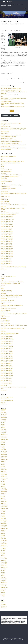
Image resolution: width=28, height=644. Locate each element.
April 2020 (3, 517)
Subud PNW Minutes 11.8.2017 (7, 225)
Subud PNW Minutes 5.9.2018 (7, 252)
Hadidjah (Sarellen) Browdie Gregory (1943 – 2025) (11, 90)
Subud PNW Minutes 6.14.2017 (7, 253)
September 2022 (4, 478)
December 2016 (4, 582)
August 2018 (3, 549)
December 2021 (4, 490)
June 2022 (3, 483)
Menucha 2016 (4, 178)
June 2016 (3, 592)
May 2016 (3, 594)
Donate (2, 166)
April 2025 (3, 428)
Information (3, 173)
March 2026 (3, 412)
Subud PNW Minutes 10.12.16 (7, 221)
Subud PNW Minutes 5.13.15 (6, 250)
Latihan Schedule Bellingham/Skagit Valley (10, 177)
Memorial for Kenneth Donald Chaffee (9, 137)
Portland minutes (4, 192)
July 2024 (3, 443)
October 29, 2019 (14, 31)
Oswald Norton (6, 31)
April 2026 (3, 411)
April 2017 (3, 576)
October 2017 (4, 566)
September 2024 (4, 439)
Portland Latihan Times (6, 190)
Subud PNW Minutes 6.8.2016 (7, 255)
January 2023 (3, 471)
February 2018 (4, 559)
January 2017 (3, 581)
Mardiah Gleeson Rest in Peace (7, 100)
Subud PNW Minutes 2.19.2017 (7, 231)
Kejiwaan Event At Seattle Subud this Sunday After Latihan (13, 130)
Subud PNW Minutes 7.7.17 (6, 258)
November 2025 (4, 418)
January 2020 (3, 522)
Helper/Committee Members (6, 170)
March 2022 (3, 488)
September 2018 (4, 547)
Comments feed (4, 606)
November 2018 (4, 544)
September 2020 (4, 508)
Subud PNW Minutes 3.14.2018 (7, 236)
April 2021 (3, 498)
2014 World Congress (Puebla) (7, 397)
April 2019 (3, 537)
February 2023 (4, 470)
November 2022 (4, 475)
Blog (2, 97)
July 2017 (3, 571)
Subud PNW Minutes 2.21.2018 (7, 233)
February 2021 (4, 502)
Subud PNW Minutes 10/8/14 (7, 223)
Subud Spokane (4, 270)
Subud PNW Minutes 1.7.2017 (7, 218)
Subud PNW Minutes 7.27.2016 (7, 257)
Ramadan (22, 31)
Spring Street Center (5, 201)
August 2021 (3, 493)
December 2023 (4, 455)
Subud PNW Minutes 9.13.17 (6, 262)
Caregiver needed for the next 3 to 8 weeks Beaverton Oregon (14, 98)
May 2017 (3, 574)
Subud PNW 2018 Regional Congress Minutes (10, 213)
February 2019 (4, 540)
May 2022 (3, 485)
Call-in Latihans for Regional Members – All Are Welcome (13, 161)
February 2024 (4, 451)
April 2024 (3, 448)
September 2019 (4, 529)
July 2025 (3, 423)
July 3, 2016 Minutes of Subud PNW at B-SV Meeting (11, 175)
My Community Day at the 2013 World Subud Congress (12, 185)
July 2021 (3, 495)
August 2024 (3, 441)
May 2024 (3, 446)
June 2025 (3, 424)
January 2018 (3, 560)
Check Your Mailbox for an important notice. (10, 143)
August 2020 (3, 510)
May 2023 (3, 466)
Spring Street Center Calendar (7, 400)
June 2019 (3, 534)
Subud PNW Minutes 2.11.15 (6, 230)
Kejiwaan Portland (5, 133)
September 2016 (4, 587)
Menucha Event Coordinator (6, 182)
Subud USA (3, 402)
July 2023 (3, 463)
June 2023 (3, 465)
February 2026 (4, 414)
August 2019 (3, 530)
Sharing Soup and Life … (6, 125)
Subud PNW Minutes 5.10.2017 (7, 247)
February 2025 (4, 431)
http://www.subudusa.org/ (6, 171)
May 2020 (3, 515)
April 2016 (3, 596)
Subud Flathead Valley (5, 203)
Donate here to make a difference (10, 116)
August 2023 (3, 461)
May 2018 (3, 554)
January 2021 (3, 503)
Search (12, 111)
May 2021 (3, 497)
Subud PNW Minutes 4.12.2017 (7, 241)
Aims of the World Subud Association (8, 156)
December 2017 (4, 562)
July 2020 (3, 512)
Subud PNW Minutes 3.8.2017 (7, 238)
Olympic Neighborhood (5, 187)
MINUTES (3, 183)
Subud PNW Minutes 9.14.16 (6, 263)
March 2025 (3, 429)
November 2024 (4, 436)
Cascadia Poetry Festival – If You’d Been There (10, 163)
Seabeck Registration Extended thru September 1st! (11, 142)
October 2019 (4, 527)
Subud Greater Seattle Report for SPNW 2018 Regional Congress (14, 205)
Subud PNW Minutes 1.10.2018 (7, 216)
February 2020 (4, 520)
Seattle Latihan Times (5, 196)
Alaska (2, 158)
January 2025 (3, 433)
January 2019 (3, 542)
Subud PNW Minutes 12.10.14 (7, 226)
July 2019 (3, 532)
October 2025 (4, 419)
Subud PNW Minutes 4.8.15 (6, 245)
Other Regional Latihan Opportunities (8, 188)
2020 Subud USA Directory (6, 102)
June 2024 (3, 444)
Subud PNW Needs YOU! (6, 126)
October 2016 (4, 586)
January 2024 (3, 453)
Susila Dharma (4, 404)
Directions (3, 165)
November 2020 (4, 507)
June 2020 (3, 513)
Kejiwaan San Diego (5, 132)
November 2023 (4, 456)
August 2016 (3, 589)
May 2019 (3, 535)
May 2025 (3, 426)
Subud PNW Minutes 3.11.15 (6, 235)
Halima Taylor (9, 73)
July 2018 (3, 550)
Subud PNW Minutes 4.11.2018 (7, 240)
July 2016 (3, 591)
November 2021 (4, 492)
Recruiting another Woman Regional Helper (12, 79)
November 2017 (4, 564)
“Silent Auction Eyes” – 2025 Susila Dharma (10, 140)
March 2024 (3, 449)
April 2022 (3, 486)
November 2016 (4, 584)
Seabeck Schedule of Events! (7, 138)
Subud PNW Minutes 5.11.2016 (7, 248)
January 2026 (3, 416)
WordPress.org (4, 608)
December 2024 (4, 434)
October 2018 (4, 545)
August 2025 (3, 421)
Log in (2, 603)
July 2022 (3, 481)
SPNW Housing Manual (5, 200)
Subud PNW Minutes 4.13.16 (6, 243)
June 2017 (3, 572)
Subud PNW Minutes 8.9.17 (6, 260)
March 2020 (3, 518)
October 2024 (4, 438)
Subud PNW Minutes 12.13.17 (7, 228)
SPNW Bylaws (4, 198)
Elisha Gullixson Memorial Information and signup (11, 88)
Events (2, 168)
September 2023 (4, 460)
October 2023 (4, 458)
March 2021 (3, 500)
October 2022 (4, 476)
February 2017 (4, 579)
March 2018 (3, 557)
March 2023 (3, 468)
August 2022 (3, 480)
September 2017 (4, 567)
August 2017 (3, 569)
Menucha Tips (22, 82)
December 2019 (4, 523)
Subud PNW (6, 2)
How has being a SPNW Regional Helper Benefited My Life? (13, 106)
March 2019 (3, 539)
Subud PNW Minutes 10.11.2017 (7, 220)
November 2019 (4, 525)
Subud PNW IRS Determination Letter (8, 215)
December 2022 (4, 473)
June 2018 (3, 552)
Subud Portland (4, 265)
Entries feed (3, 604)
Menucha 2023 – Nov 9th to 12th (8, 180)
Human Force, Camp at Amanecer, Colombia (9, 95)
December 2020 (4, 505)
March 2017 (3, 577)
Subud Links (3, 206)
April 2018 (3, 555)
